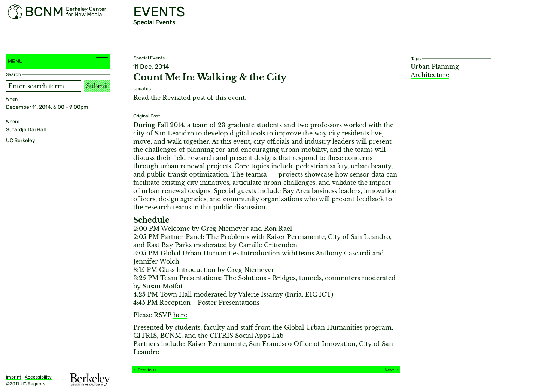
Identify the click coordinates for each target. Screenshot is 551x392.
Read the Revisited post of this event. (190, 98)
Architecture (430, 75)
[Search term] (44, 86)
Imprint (14, 377)
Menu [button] (58, 61)
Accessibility (38, 377)
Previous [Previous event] (147, 370)
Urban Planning (435, 67)
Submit (97, 86)
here (180, 315)
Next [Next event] (389, 370)
